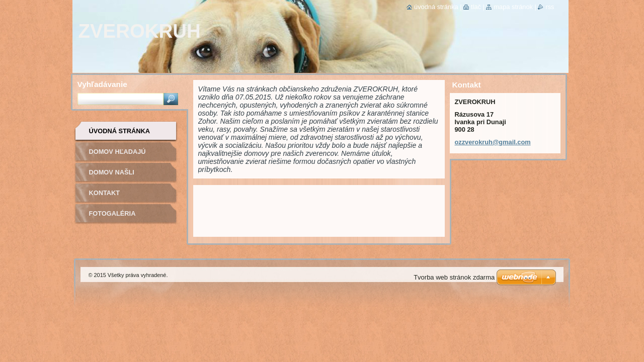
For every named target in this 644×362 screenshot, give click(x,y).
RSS (550, 7)
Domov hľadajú (117, 152)
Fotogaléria (112, 213)
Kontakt (105, 193)
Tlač (476, 7)
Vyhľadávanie (102, 84)
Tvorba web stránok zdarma (454, 277)
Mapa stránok (513, 7)
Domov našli (112, 172)
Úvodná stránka (120, 131)
